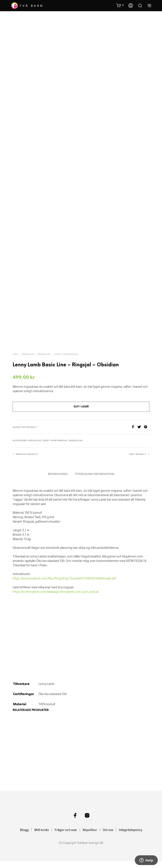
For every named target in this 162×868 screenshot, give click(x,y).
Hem (15, 346)
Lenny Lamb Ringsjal (66, 346)
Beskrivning (58, 466)
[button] (120, 5)
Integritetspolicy (131, 837)
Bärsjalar (28, 346)
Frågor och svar (66, 837)
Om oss (108, 837)
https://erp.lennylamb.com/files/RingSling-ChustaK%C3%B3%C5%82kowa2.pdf (64, 570)
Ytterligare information (94, 466)
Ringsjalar (44, 346)
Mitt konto (42, 837)
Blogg (24, 837)
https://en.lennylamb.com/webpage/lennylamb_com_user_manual (56, 584)
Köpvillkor (90, 837)
